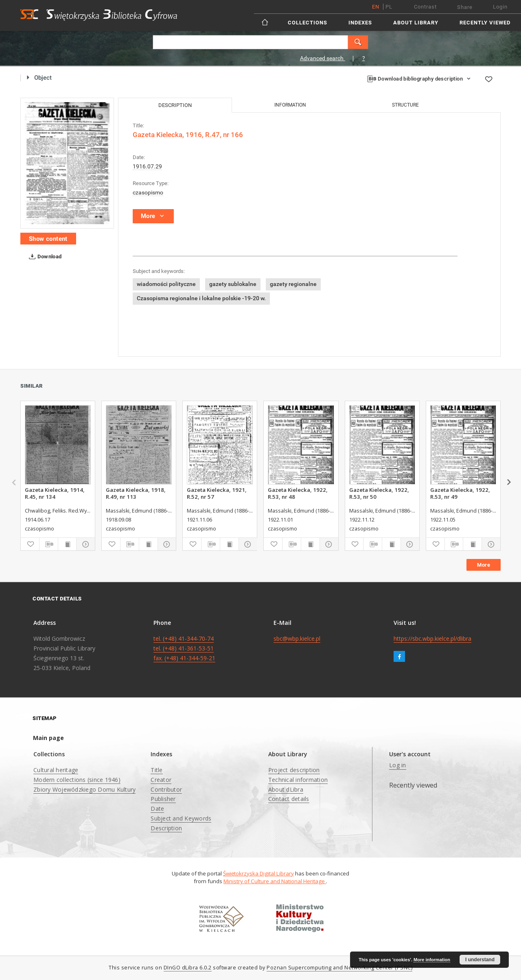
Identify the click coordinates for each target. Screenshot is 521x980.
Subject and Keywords (181, 818)
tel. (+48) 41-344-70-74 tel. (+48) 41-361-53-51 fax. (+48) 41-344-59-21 (184, 648)
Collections (308, 23)
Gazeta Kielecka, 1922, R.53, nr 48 (298, 493)
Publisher (163, 799)
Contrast (425, 7)
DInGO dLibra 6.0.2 (188, 968)
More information (432, 960)
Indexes (360, 23)
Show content (48, 239)
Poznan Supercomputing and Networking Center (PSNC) (339, 968)
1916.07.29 (147, 166)
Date (157, 809)
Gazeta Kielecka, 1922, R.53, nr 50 (379, 493)
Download (44, 257)
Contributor (166, 789)
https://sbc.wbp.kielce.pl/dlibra (432, 638)
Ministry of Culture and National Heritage (275, 881)
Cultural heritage (56, 770)
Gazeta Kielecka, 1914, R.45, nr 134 (55, 493)
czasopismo (148, 192)
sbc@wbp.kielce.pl (297, 638)
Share (465, 7)
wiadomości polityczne (166, 284)
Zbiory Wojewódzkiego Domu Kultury (84, 789)
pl (389, 7)
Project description (294, 770)
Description (166, 828)
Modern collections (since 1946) (77, 780)
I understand (480, 960)
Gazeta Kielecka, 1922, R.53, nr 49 (460, 493)
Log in (398, 765)
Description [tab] (175, 105)
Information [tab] (290, 105)
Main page (48, 738)
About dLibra (286, 789)
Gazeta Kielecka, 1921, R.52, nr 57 (217, 493)
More (484, 565)
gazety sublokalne (233, 284)
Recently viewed (485, 23)
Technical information (298, 780)
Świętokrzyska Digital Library (258, 873)
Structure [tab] (405, 105)
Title (157, 770)
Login (500, 7)
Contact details (289, 799)
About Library (416, 23)
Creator (161, 780)
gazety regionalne (293, 284)
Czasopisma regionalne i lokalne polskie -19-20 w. (201, 298)
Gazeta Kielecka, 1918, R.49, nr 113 (136, 493)
